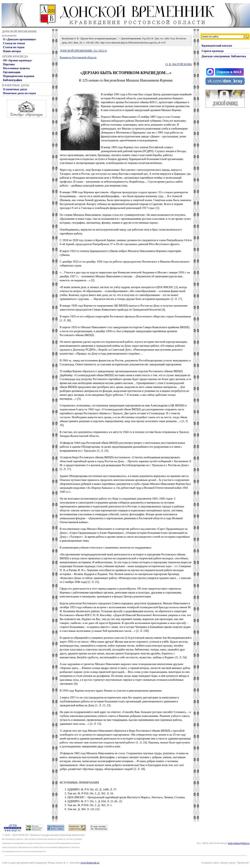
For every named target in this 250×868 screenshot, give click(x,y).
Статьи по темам (14, 43)
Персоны (9, 64)
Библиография (13, 80)
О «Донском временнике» (20, 39)
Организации (12, 72)
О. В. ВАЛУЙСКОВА (179, 64)
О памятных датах (15, 89)
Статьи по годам (14, 47)
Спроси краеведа (213, 51)
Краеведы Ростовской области (78, 57)
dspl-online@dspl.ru (239, 843)
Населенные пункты (16, 68)
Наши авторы (12, 51)
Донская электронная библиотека (224, 56)
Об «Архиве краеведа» (18, 60)
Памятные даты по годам (19, 93)
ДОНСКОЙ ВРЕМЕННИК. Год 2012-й (83, 51)
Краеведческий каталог (217, 46)
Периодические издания (19, 76)
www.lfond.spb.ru (90, 863)
